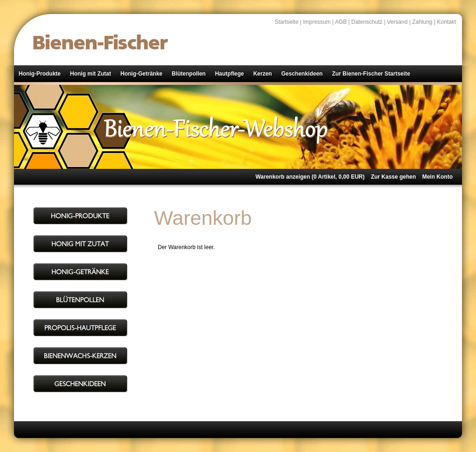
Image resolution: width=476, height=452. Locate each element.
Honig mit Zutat (91, 74)
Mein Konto (437, 177)
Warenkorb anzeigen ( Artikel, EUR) (310, 177)
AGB (341, 22)
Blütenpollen (189, 74)
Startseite (287, 22)
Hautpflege (230, 74)
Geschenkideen (302, 74)
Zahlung (422, 22)
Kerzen (263, 74)
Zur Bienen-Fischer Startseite (371, 74)
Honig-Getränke (141, 74)
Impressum (317, 22)
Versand (397, 22)
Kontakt (446, 22)
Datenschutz (367, 22)
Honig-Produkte (40, 74)
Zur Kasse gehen (394, 177)
